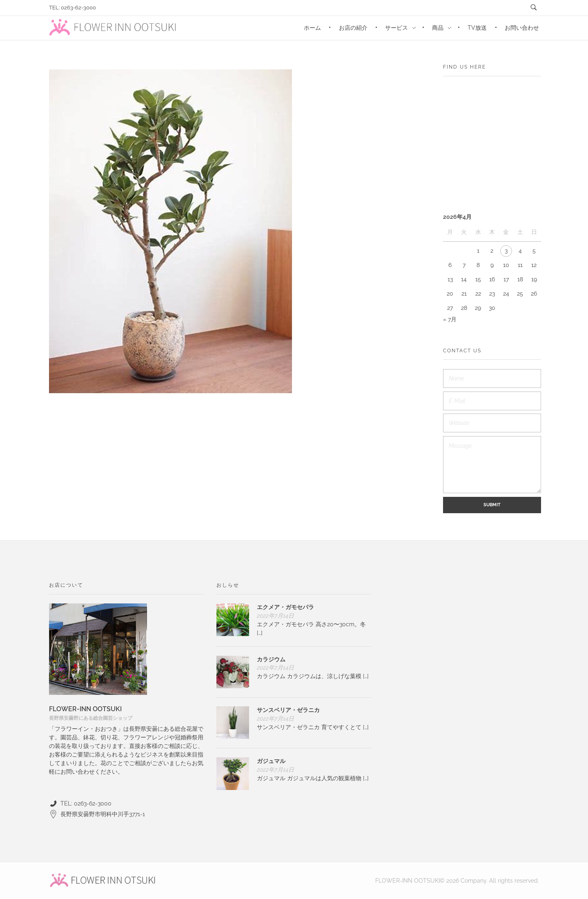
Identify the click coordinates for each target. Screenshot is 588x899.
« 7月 (450, 319)
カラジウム (271, 659)
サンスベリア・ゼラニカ (288, 710)
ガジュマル (271, 761)
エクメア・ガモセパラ (285, 607)
